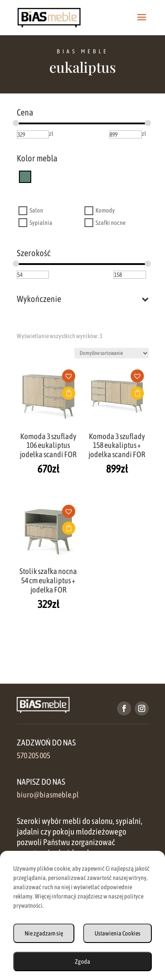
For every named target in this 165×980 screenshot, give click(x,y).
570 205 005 (33, 756)
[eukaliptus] (25, 176)
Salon (36, 211)
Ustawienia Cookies (117, 933)
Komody (105, 211)
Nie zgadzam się (44, 933)
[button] (72, 379)
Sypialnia (41, 223)
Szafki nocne (110, 223)
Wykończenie (83, 299)
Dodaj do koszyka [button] (69, 393)
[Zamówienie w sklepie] (112, 353)
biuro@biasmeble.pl (48, 795)
